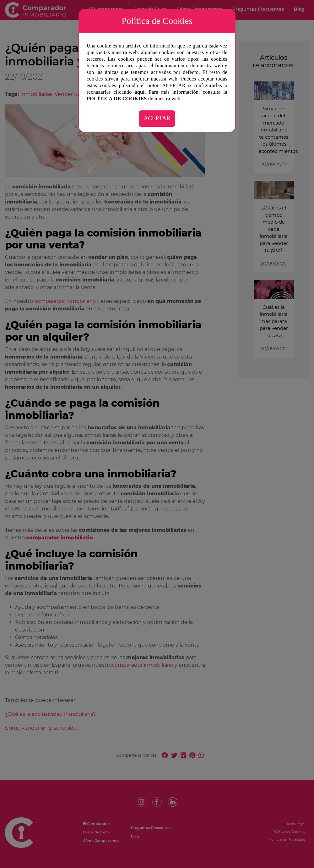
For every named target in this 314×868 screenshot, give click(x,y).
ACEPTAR (157, 118)
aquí (140, 92)
